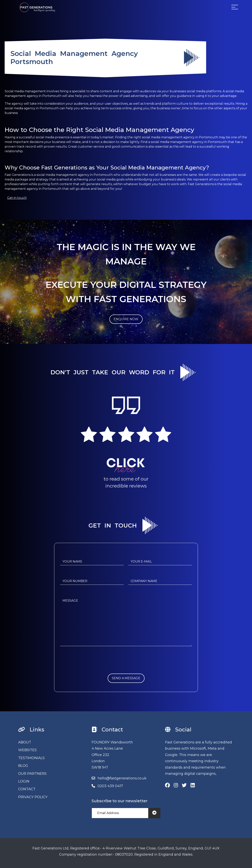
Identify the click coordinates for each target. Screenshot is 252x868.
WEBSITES (27, 750)
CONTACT (27, 789)
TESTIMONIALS (31, 758)
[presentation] (89, 666)
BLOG (23, 766)
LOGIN (24, 781)
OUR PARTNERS (32, 774)
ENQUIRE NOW (126, 319)
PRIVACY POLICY (33, 797)
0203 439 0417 (110, 786)
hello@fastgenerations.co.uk (122, 778)
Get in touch (17, 198)
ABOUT (25, 742)
